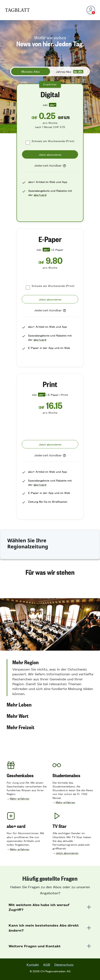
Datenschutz (64, 964)
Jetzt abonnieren (67, 853)
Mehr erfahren (20, 798)
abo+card (40, 195)
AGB (47, 964)
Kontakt (33, 964)
